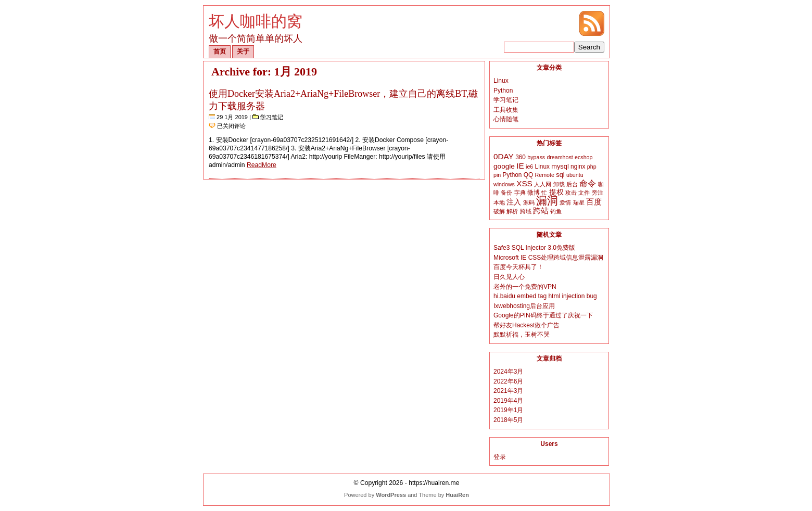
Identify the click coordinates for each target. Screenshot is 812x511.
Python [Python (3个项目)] (512, 175)
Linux (501, 81)
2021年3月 (508, 391)
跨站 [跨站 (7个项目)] (541, 211)
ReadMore (262, 165)
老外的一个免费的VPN (525, 287)
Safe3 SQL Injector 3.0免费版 (534, 248)
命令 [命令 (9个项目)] (588, 183)
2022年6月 (508, 381)
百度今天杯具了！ (518, 267)
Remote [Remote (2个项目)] (545, 175)
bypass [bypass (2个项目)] (536, 157)
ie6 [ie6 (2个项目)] (529, 167)
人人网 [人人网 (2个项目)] (543, 184)
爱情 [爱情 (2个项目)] (565, 202)
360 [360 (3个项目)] (521, 157)
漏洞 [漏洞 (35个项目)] (547, 201)
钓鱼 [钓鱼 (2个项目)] (556, 211)
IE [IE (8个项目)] (520, 166)
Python (503, 91)
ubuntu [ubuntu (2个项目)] (575, 175)
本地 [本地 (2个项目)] (499, 202)
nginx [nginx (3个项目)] (578, 167)
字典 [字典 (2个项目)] (520, 193)
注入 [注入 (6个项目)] (514, 202)
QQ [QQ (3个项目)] (528, 175)
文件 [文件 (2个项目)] (584, 193)
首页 (220, 52)
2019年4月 (508, 401)
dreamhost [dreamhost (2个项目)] (560, 157)
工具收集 (506, 110)
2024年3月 (508, 372)
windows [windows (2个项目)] (504, 184)
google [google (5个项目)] (504, 166)
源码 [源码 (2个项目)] (529, 202)
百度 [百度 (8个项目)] (594, 202)
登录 (500, 457)
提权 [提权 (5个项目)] (556, 192)
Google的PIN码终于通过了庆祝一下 (543, 315)
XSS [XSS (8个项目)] (524, 183)
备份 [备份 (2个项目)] (506, 193)
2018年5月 (508, 420)
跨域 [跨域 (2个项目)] (526, 211)
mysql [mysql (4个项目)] (560, 166)
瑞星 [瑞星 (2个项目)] (579, 202)
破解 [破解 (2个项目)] (499, 211)
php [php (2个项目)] (592, 167)
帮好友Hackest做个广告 (526, 325)
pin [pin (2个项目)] (497, 175)
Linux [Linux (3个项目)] (542, 167)
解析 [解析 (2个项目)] (512, 211)
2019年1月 (508, 410)
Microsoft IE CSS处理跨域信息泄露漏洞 (548, 258)
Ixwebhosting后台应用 (524, 306)
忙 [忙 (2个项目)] (544, 193)
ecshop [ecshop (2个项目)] (583, 157)
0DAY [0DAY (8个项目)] (504, 156)
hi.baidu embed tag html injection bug (545, 296)
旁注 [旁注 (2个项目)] (598, 193)
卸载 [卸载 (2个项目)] (559, 184)
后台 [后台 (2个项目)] (572, 184)
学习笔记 (272, 117)
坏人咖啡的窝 (256, 21)
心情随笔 (506, 119)
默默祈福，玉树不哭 (522, 335)
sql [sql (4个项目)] (560, 175)
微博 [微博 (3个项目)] (534, 193)
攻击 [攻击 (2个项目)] (571, 193)
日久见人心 (509, 277)
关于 (243, 52)
